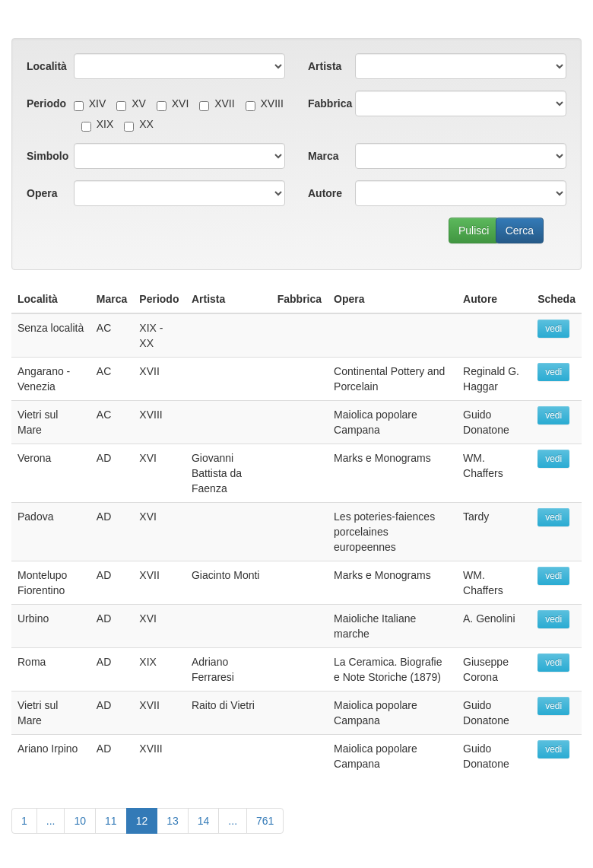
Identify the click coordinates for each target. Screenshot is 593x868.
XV (131, 103)
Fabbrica (326, 103)
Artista (325, 66)
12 (142, 821)
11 (111, 821)
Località (44, 66)
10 (80, 821)
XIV (90, 103)
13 (173, 821)
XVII (217, 103)
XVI (173, 103)
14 (204, 821)
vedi (553, 329)
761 (265, 821)
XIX (98, 124)
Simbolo (44, 156)
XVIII (265, 103)
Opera (42, 193)
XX (139, 124)
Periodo (44, 103)
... (51, 821)
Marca (323, 156)
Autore (325, 193)
